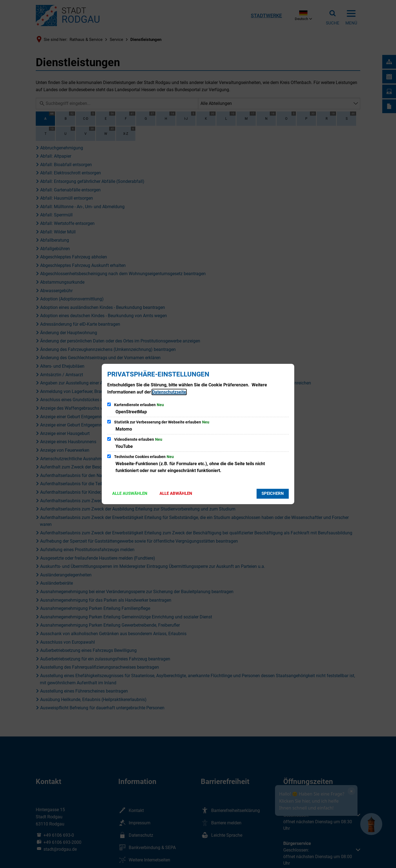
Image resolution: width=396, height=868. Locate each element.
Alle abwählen (176, 493)
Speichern (273, 493)
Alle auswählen (130, 493)
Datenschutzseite (169, 392)
